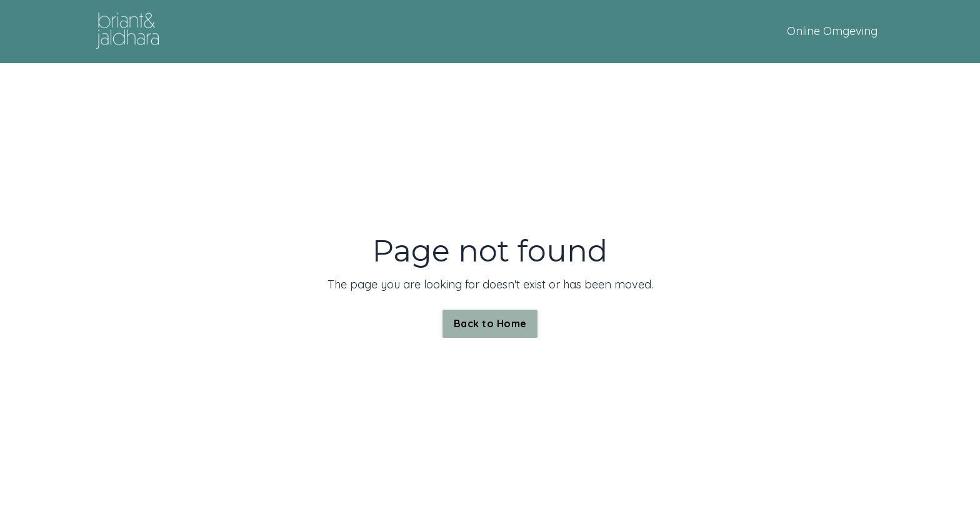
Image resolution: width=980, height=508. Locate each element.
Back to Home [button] (490, 323)
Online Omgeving (832, 31)
